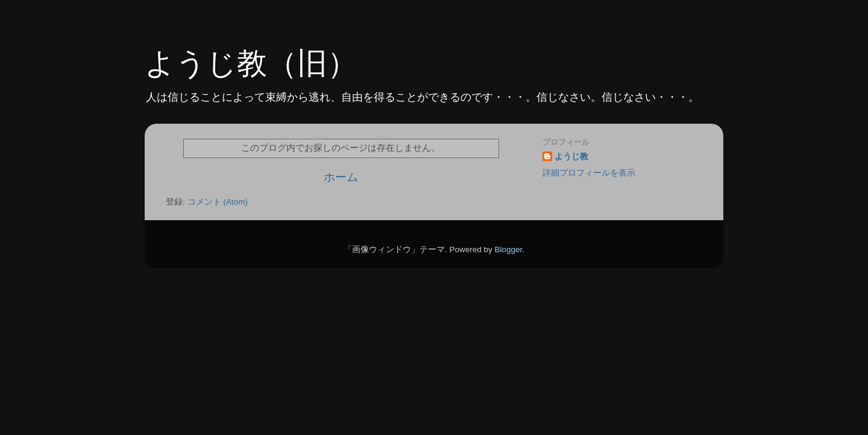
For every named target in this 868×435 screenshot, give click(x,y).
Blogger (508, 249)
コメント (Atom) (218, 202)
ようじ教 (571, 157)
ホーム (341, 177)
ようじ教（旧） (251, 63)
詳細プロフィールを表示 (589, 173)
